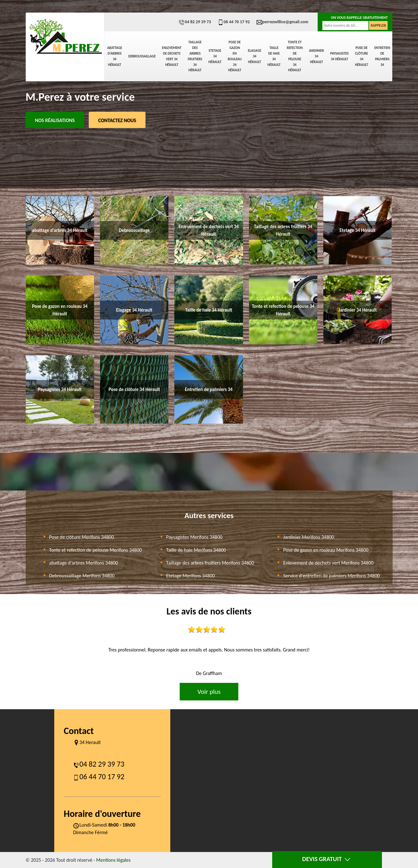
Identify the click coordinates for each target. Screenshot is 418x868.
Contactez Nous (117, 120)
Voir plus (209, 692)
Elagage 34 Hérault (255, 56)
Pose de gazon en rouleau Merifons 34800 (326, 550)
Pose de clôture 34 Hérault (362, 56)
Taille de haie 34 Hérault (274, 56)
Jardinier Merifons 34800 (309, 537)
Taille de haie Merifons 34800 (196, 550)
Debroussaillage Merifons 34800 (82, 576)
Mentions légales (114, 860)
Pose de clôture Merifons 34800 (82, 537)
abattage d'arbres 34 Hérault (115, 56)
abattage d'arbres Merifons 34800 (84, 563)
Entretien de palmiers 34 (382, 56)
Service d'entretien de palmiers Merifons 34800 (331, 576)
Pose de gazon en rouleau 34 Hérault (235, 56)
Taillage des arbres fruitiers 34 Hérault (195, 56)
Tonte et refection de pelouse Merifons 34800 (96, 550)
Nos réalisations (55, 120)
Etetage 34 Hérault (215, 56)
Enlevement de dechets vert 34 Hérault (172, 56)
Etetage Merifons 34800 (190, 576)
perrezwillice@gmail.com (282, 22)
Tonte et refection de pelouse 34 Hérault (295, 56)
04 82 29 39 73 (195, 22)
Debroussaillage (142, 56)
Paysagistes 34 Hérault (339, 56)
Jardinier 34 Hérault (316, 56)
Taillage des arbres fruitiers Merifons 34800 (210, 563)
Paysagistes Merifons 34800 (194, 537)
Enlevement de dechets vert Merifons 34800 (328, 563)
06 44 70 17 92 (234, 22)
